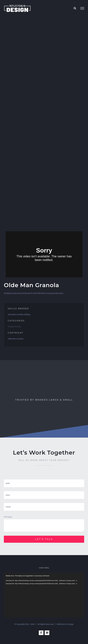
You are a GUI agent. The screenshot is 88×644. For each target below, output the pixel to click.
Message (8, 517)
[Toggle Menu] (82, 8)
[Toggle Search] (75, 8)
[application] (44, 595)
